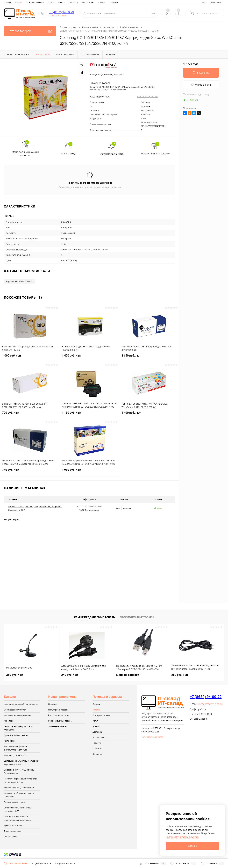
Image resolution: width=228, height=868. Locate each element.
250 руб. (180, 675)
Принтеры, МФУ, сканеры (16, 735)
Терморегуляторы (13, 831)
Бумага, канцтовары (14, 826)
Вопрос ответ (88, 2)
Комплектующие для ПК (16, 755)
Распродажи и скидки (59, 715)
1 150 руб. (149, 358)
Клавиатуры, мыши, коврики (18, 715)
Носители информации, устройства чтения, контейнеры (21, 780)
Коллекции (98, 754)
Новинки (52, 704)
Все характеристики (148, 96)
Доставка (73, 2)
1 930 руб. (90, 472)
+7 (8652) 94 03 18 (41, 864)
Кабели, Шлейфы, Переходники (19, 788)
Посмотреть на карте (152, 737)
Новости (102, 2)
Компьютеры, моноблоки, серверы (21, 704)
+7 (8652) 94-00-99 (62, 12)
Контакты (114, 2)
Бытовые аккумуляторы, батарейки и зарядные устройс (22, 763)
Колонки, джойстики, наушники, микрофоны (19, 795)
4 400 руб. (149, 415)
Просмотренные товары (137, 617)
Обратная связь (16, 864)
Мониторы (9, 721)
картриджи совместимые (19, 281)
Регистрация (216, 3)
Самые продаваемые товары (95, 617)
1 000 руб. (30, 358)
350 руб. (15, 675)
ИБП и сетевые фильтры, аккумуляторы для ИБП (16, 748)
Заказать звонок (59, 16)
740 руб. (30, 472)
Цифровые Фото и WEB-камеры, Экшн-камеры (19, 772)
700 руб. (30, 415)
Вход (204, 3)
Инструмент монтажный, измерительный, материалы (18, 818)
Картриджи (9, 741)
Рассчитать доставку (196, 95)
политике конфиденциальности (183, 837)
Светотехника (11, 837)
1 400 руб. (90, 358)
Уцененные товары (57, 726)
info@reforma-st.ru (210, 704)
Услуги (51, 2)
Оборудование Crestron (15, 710)
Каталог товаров (30, 31)
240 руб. (70, 675)
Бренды (61, 2)
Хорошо (192, 846)
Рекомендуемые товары (60, 721)
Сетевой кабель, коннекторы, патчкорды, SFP (18, 809)
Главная (8, 2)
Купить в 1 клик (201, 85)
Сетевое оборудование (15, 802)
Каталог (19, 2)
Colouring (145, 102)
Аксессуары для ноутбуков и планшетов (18, 728)
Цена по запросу (128, 675)
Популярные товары (58, 710)
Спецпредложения (35, 2)
